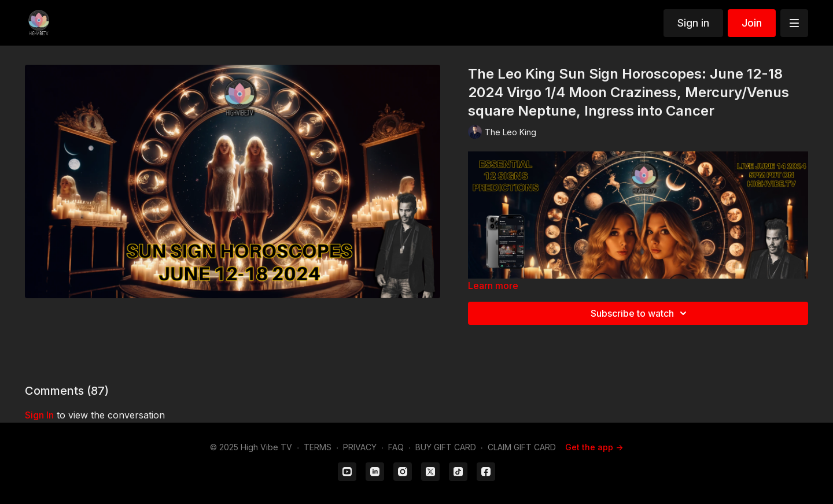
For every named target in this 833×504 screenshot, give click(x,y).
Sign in (693, 23)
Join (752, 23)
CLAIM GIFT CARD (522, 447)
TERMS (318, 447)
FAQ (396, 447)
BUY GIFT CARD (446, 447)
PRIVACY (360, 447)
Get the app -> (594, 447)
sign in (39, 415)
